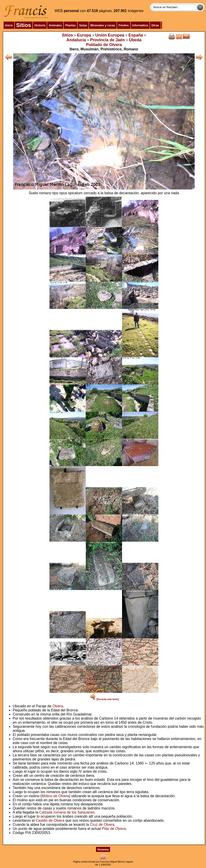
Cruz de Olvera (102, 825)
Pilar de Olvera (114, 829)
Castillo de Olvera (50, 820)
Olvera (58, 706)
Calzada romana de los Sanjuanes (67, 812)
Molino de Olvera (55, 796)
